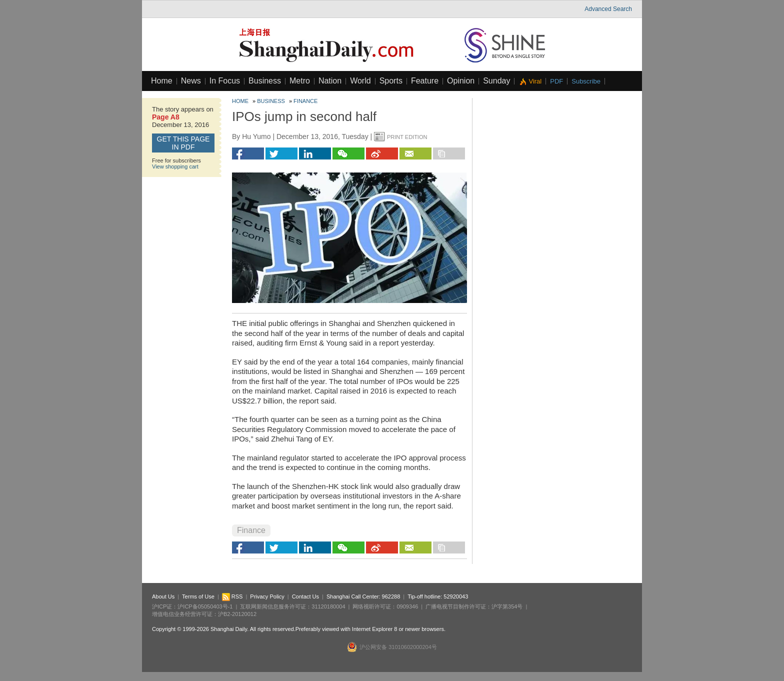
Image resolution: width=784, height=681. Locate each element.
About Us (163, 596)
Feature (425, 81)
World (360, 81)
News (191, 81)
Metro (300, 81)
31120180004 (328, 606)
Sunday (496, 81)
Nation (330, 81)
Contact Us (305, 596)
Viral (535, 81)
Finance (305, 101)
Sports (391, 81)
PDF (556, 81)
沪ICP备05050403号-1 (205, 606)
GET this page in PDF (183, 143)
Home (162, 81)
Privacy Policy (267, 596)
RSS (232, 596)
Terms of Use (198, 596)
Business (265, 81)
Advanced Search (608, 9)
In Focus (225, 81)
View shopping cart (175, 166)
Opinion (461, 81)
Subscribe (586, 81)
